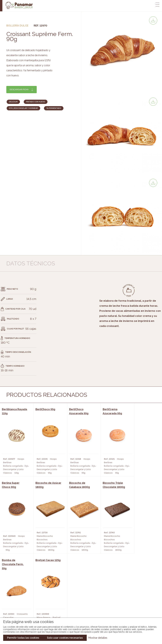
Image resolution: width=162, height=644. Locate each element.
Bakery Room (18, 597)
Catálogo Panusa (78, 606)
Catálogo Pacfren (79, 611)
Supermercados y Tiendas (47, 601)
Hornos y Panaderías (44, 597)
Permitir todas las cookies (23, 638)
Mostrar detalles (98, 638)
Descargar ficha (19, 89)
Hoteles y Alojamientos (46, 606)
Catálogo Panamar (79, 597)
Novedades (75, 592)
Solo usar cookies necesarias (65, 638)
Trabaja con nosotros (135, 589)
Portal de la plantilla (135, 599)
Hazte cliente (19, 606)
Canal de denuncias (135, 609)
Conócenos (17, 592)
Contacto (16, 601)
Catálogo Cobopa (79, 601)
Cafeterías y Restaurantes (47, 592)
